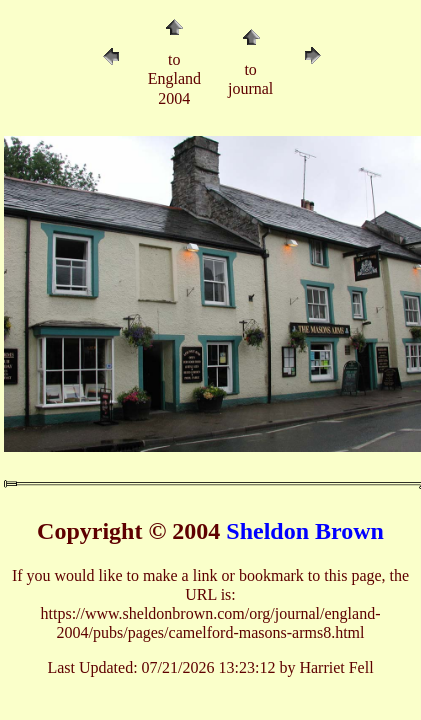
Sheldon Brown (305, 531)
